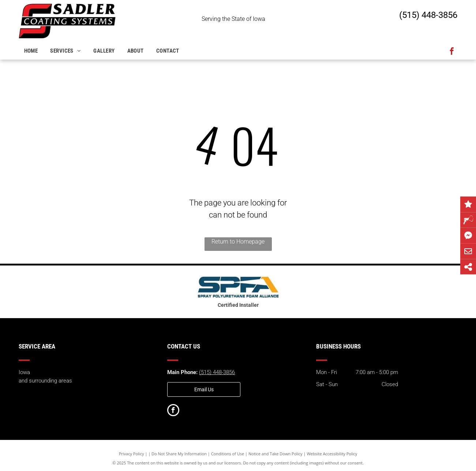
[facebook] (452, 52)
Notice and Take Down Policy (276, 454)
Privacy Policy (132, 454)
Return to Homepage (238, 242)
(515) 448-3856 (428, 15)
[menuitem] (32, 51)
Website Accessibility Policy (332, 454)
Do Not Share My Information (179, 454)
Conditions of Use (228, 454)
